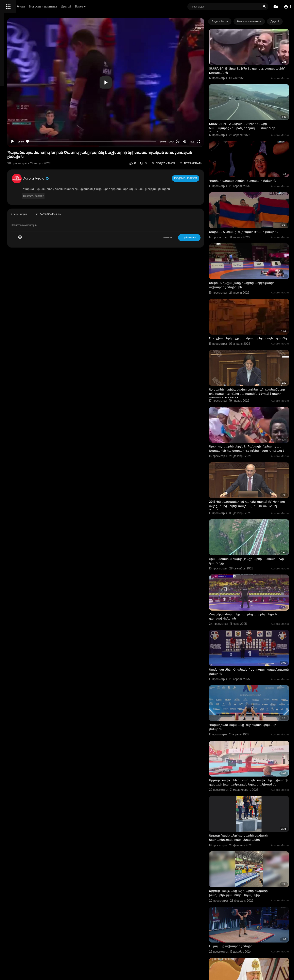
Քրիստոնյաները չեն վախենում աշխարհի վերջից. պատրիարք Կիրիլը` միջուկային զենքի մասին (257, 890)
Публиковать (205, 242)
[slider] (126, 141)
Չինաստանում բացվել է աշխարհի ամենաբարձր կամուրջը (251, 505)
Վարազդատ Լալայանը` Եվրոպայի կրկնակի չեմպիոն (251, 649)
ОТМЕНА (184, 242)
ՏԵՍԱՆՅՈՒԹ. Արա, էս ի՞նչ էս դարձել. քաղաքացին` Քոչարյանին (252, 64)
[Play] (65, 141)
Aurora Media (89, 178)
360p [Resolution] (208, 142)
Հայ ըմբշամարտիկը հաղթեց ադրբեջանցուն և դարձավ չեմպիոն (252, 553)
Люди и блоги (72, 6)
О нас (9, 138)
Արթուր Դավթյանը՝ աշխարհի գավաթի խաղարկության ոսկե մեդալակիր (254, 748)
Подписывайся (202, 178)
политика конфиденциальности (24, 133)
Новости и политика (100, 6)
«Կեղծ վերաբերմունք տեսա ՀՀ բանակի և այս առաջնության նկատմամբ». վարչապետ (257, 940)
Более (137, 6)
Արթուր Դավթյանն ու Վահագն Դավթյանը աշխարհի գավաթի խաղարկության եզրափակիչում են (256, 700)
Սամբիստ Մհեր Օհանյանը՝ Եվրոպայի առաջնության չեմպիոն (254, 601)
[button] (286, 7)
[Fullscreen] (214, 141)
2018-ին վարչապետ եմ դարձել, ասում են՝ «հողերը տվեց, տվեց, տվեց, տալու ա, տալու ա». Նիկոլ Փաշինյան (256, 457)
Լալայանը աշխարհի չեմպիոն (247, 842)
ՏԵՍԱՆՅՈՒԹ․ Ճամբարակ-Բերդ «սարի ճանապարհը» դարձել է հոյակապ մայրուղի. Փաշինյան (254, 114)
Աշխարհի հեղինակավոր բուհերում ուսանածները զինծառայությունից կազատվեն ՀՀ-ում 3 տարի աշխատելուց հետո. (256, 359)
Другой (123, 6)
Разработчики (13, 143)
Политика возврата (17, 119)
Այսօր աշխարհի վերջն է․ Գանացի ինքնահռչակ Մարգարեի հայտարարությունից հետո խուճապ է (254, 407)
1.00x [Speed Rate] (187, 142)
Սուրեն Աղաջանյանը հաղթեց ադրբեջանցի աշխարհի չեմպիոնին (252, 258)
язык (27, 143)
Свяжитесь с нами (25, 138)
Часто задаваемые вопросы (22, 124)
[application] (140, 82)
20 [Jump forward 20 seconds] (194, 142)
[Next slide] (284, 21)
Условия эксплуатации (19, 128)
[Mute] (200, 141)
